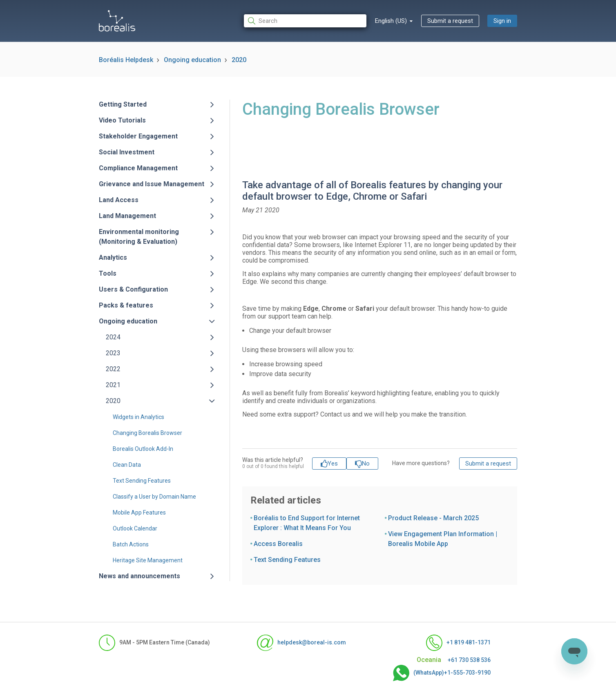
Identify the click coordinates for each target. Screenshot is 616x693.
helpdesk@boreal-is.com (301, 643)
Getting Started (123, 104)
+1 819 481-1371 (458, 643)
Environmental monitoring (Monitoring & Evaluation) (139, 237)
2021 (113, 385)
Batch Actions (131, 544)
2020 (239, 60)
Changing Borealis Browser (147, 433)
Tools (108, 273)
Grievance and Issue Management (152, 184)
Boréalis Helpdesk (126, 60)
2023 (113, 353)
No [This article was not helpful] (366, 463)
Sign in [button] (502, 21)
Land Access (119, 200)
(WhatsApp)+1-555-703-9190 (442, 673)
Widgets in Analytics (138, 417)
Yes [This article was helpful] (333, 463)
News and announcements (139, 576)
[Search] (305, 21)
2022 (113, 369)
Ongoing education (192, 60)
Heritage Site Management (148, 560)
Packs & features (126, 305)
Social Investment (127, 152)
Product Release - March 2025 (433, 518)
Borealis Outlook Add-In (143, 449)
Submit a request (450, 21)
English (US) (392, 21)
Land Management (127, 216)
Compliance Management (138, 168)
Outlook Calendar (135, 528)
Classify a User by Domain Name (154, 497)
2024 (113, 337)
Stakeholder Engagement (138, 136)
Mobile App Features (139, 513)
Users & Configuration (133, 289)
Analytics (113, 257)
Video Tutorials (122, 120)
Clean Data (127, 465)
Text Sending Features (142, 481)
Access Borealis (278, 544)
